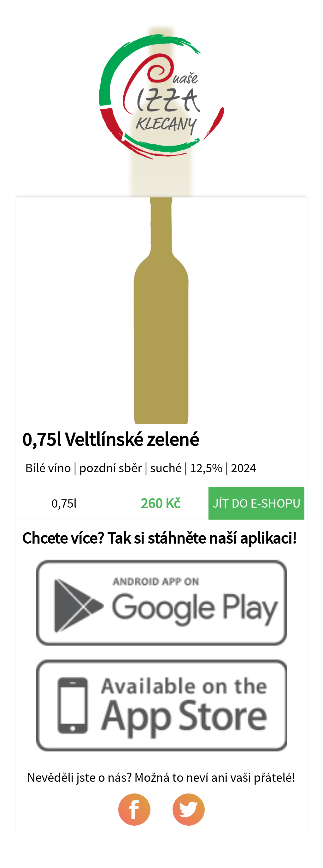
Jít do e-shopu (257, 503)
